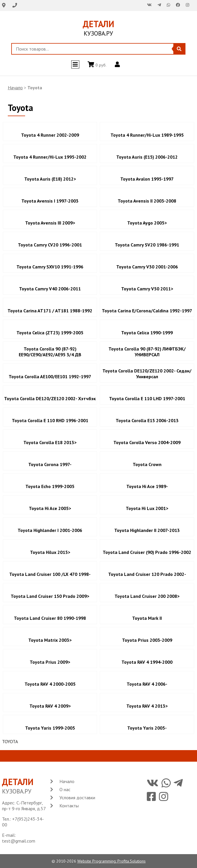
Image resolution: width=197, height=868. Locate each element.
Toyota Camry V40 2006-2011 (50, 289)
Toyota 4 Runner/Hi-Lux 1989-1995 (147, 135)
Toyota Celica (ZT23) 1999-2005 (50, 333)
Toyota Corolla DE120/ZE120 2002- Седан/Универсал (147, 374)
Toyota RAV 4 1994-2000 (147, 662)
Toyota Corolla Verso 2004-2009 (147, 442)
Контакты (69, 806)
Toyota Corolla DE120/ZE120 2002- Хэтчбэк (50, 398)
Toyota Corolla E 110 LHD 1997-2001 (147, 398)
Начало (15, 88)
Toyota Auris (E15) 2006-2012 (147, 157)
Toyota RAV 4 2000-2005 (50, 684)
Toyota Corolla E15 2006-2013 (147, 420)
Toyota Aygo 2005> (147, 223)
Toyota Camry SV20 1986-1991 (147, 245)
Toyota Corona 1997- (50, 464)
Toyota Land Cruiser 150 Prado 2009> (50, 596)
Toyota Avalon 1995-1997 (147, 179)
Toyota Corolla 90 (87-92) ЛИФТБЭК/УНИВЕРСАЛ (147, 352)
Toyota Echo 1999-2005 (50, 486)
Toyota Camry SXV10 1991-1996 (50, 267)
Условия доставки (77, 797)
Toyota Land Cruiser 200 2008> (147, 596)
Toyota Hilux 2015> (50, 552)
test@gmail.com (19, 841)
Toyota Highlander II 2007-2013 (147, 530)
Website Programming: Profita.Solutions (111, 861)
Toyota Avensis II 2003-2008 (147, 201)
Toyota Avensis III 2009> (50, 223)
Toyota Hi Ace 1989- (147, 486)
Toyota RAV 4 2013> (147, 706)
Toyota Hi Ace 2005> (50, 508)
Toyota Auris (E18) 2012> (50, 179)
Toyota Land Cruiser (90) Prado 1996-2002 (147, 552)
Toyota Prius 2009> (50, 662)
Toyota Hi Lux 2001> (147, 508)
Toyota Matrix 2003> (50, 640)
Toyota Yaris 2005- (147, 728)
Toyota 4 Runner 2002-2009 (50, 135)
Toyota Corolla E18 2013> (50, 442)
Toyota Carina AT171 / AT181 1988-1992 (50, 311)
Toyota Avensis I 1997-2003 (50, 201)
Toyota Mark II (147, 618)
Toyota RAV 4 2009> (50, 706)
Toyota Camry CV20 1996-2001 (50, 245)
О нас (65, 789)
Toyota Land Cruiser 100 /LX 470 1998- (50, 574)
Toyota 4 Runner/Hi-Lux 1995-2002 (50, 157)
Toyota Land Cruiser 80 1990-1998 (50, 618)
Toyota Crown (147, 464)
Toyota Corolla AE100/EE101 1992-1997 (50, 376)
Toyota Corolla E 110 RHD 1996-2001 (50, 420)
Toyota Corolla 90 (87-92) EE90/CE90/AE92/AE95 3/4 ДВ (50, 352)
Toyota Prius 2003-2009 (147, 640)
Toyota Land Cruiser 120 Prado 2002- (147, 574)
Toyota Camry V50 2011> (147, 289)
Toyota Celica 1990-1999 (147, 333)
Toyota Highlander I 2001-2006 (50, 530)
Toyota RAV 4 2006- (147, 684)
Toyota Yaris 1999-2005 (50, 728)
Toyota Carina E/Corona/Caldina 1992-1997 (147, 311)
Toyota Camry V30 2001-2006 (147, 267)
